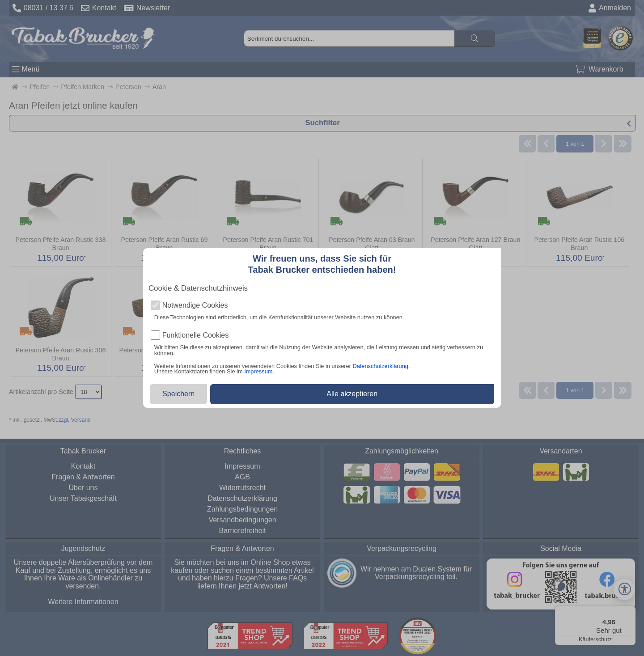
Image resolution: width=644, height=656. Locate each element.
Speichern (178, 394)
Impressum (258, 371)
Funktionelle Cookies (196, 335)
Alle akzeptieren (352, 394)
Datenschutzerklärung (380, 366)
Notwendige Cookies (195, 305)
